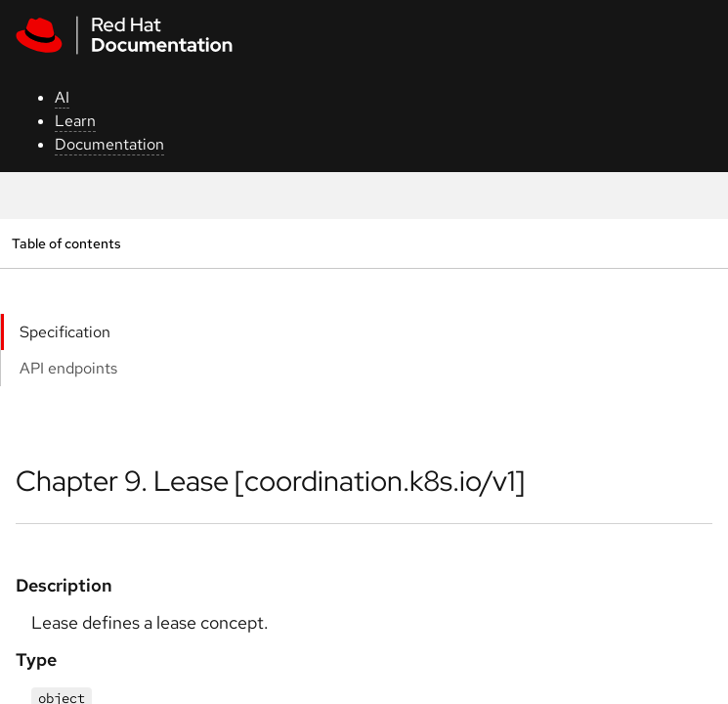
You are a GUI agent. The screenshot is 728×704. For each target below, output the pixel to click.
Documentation (109, 144)
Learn (75, 121)
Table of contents (66, 243)
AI (62, 97)
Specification (65, 332)
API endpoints (68, 368)
